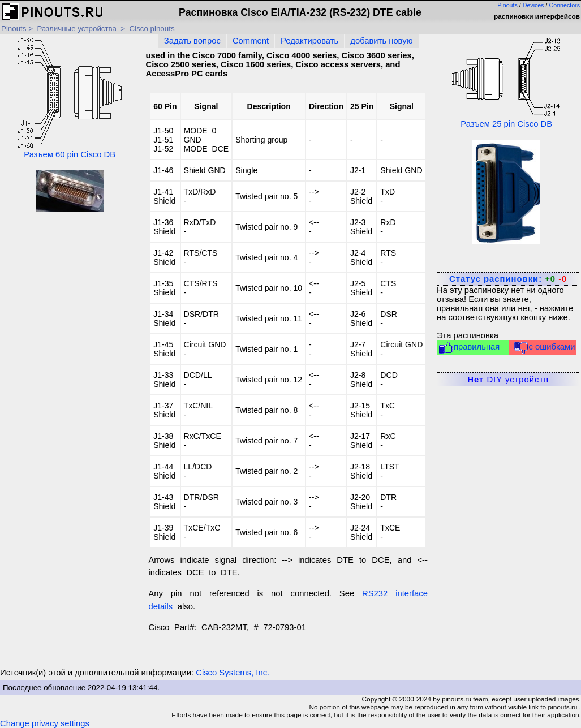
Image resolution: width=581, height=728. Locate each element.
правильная (469, 348)
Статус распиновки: (508, 279)
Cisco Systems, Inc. (233, 673)
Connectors (565, 5)
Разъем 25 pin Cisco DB (506, 83)
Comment (251, 41)
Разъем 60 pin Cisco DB (70, 98)
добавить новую (381, 41)
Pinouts (507, 5)
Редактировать (309, 41)
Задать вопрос (192, 41)
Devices (533, 5)
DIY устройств (508, 380)
